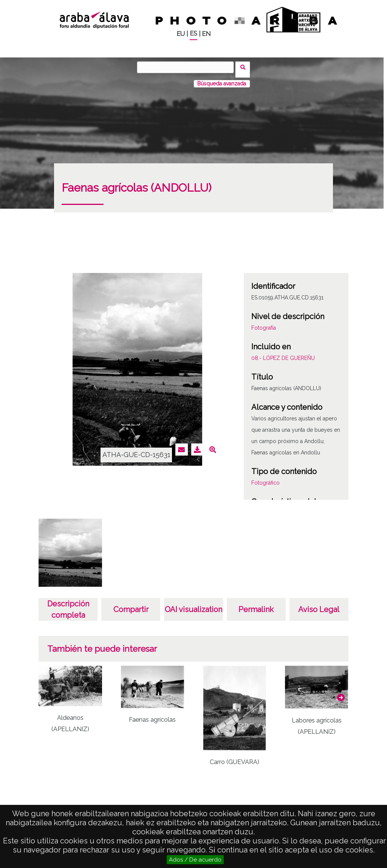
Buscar (245, 67)
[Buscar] (188, 67)
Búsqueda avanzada (222, 79)
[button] (341, 693)
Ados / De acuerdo (195, 860)
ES (193, 33)
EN (206, 34)
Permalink (256, 605)
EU (181, 34)
